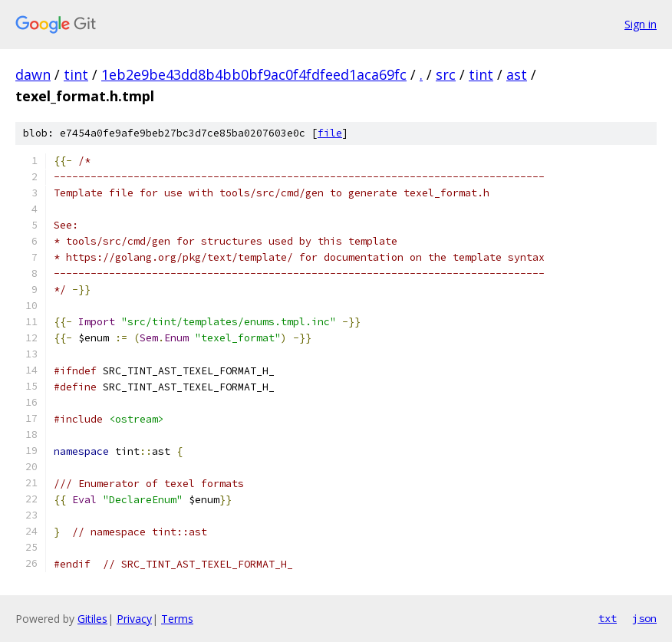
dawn (33, 74)
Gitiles (92, 619)
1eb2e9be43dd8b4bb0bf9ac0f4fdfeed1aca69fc (254, 74)
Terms (177, 619)
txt (608, 618)
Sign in (641, 24)
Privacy (134, 619)
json (644, 618)
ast (517, 74)
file (330, 133)
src (446, 74)
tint (76, 74)
